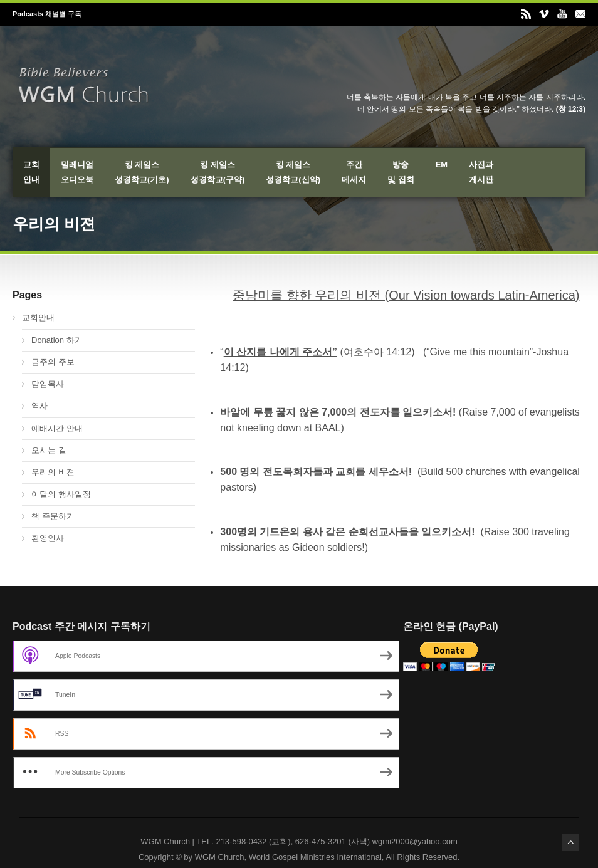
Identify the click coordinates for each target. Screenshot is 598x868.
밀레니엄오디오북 (77, 172)
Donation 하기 (57, 340)
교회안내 (31, 172)
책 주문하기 (53, 516)
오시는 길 (49, 450)
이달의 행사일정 (61, 494)
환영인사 (48, 538)
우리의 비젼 (53, 472)
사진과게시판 (481, 172)
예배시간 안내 (57, 428)
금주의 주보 (53, 362)
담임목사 (48, 384)
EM (442, 165)
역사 (39, 406)
